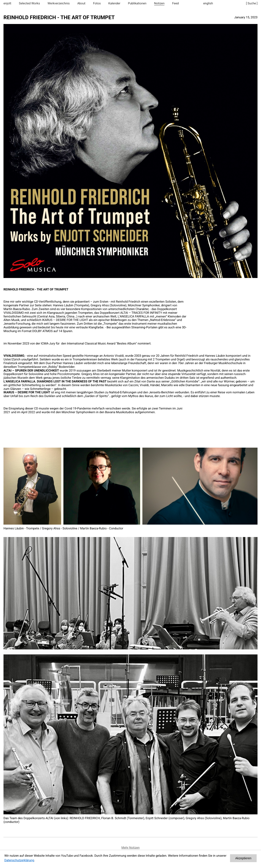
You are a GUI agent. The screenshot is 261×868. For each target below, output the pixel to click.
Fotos (97, 3)
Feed (175, 3)
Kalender (114, 3)
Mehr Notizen (131, 848)
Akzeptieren (243, 858)
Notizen (159, 3)
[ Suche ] (252, 3)
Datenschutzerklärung (19, 860)
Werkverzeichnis (59, 3)
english (208, 3)
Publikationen (137, 3)
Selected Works (30, 3)
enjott (7, 3)
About (81, 3)
